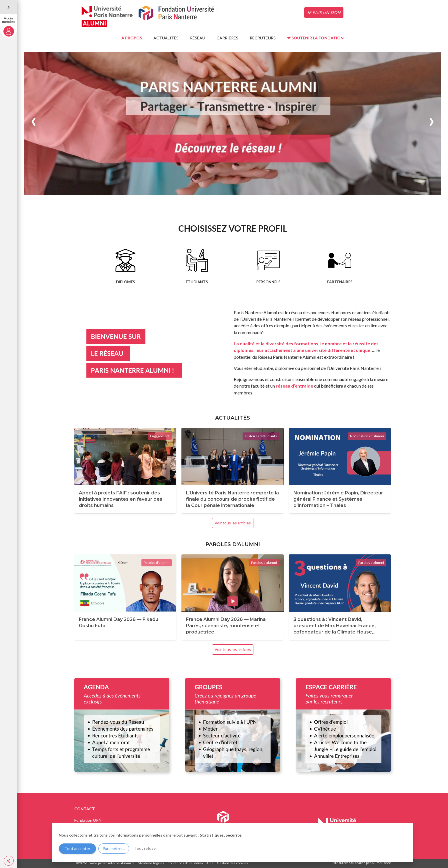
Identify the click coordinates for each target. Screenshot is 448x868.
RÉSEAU (198, 38)
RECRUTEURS (263, 38)
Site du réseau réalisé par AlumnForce (362, 863)
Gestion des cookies (232, 863)
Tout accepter (77, 848)
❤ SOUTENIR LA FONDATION (315, 38)
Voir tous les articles (233, 523)
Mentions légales (151, 863)
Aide (210, 863)
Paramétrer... (114, 848)
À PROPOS (132, 38)
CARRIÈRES (227, 38)
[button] (9, 861)
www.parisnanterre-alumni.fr (112, 863)
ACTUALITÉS (166, 38)
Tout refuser (146, 848)
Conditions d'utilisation (185, 863)
